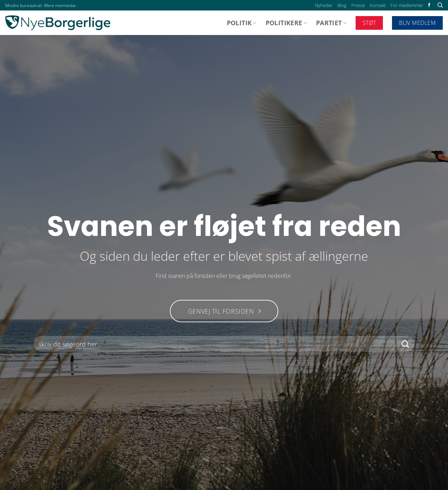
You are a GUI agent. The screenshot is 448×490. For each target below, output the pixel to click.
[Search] (440, 5)
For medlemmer (407, 5)
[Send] (405, 344)
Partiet (331, 23)
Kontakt (378, 5)
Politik (242, 23)
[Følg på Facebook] (429, 5)
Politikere (286, 23)
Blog (342, 5)
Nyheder (324, 5)
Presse (358, 5)
